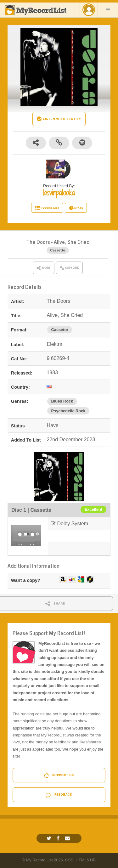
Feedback (59, 795)
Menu (108, 9)
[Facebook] (59, 838)
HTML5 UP (85, 860)
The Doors (38, 242)
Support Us (59, 775)
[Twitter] (50, 838)
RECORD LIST (47, 208)
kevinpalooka (59, 193)
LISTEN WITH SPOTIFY (59, 119)
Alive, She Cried (72, 242)
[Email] (68, 838)
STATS (76, 208)
